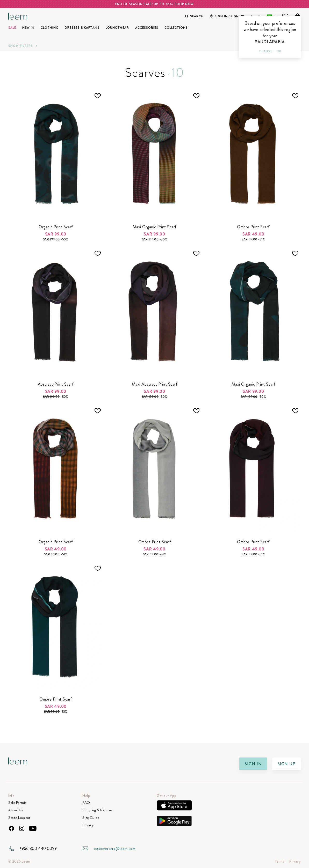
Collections (176, 28)
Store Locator (19, 818)
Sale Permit (17, 803)
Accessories (147, 28)
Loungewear (117, 28)
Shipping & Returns (97, 810)
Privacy (88, 825)
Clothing (50, 28)
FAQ (86, 803)
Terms (279, 861)
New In (28, 28)
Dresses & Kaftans (82, 28)
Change (265, 51)
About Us (16, 810)
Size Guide (91, 818)
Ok (279, 51)
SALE (12, 28)
